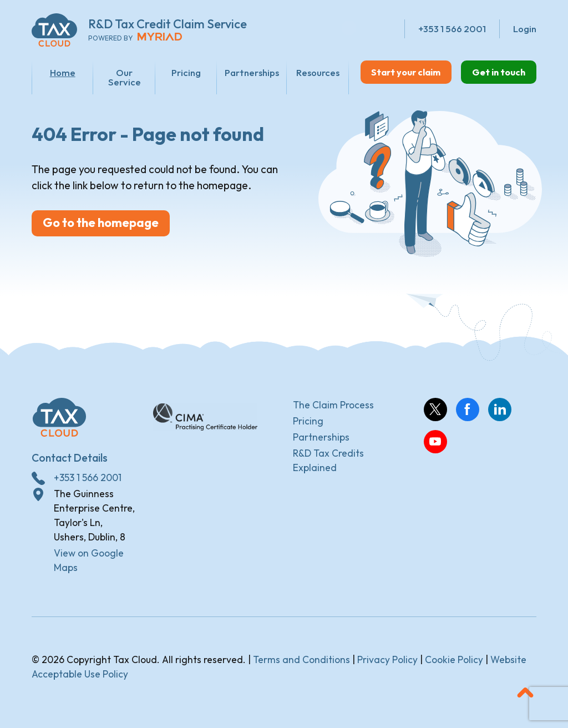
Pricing (178, 72)
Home (61, 72)
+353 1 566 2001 (88, 480)
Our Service (120, 77)
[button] (525, 695)
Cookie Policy (454, 663)
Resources (307, 72)
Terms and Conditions (301, 663)
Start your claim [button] (397, 72)
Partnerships (242, 72)
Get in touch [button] (496, 72)
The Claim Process (333, 407)
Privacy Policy (387, 663)
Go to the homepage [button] (106, 229)
